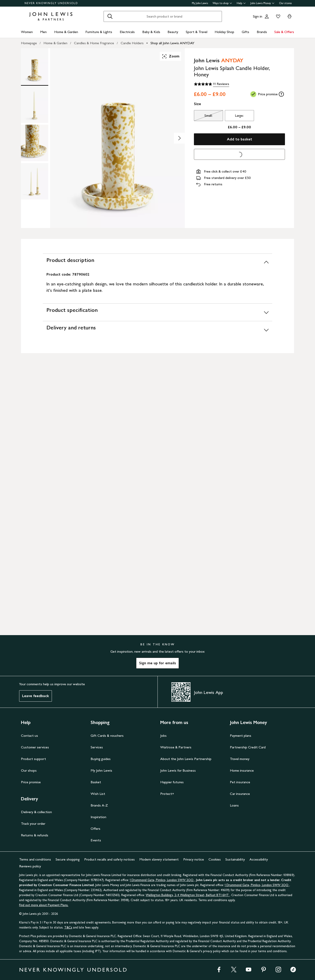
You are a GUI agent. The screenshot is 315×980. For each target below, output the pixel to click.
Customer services (35, 747)
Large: (239, 115)
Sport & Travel (197, 32)
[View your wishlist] (277, 16)
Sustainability (235, 859)
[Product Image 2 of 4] (35, 105)
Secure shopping (68, 859)
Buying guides (101, 759)
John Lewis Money (262, 3)
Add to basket (240, 139)
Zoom (170, 56)
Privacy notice (194, 859)
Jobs (163, 736)
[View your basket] (290, 16)
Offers (95, 829)
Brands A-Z (99, 805)
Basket (96, 782)
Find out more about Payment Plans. (44, 905)
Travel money (240, 759)
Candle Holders (132, 43)
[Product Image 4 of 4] (35, 181)
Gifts (245, 32)
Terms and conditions (35, 859)
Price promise (31, 782)
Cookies (215, 859)
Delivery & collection (36, 812)
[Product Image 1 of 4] (35, 66)
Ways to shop (222, 3)
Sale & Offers (284, 32)
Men (43, 32)
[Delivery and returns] (157, 330)
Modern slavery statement (159, 859)
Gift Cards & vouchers (107, 736)
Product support (33, 759)
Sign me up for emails (157, 663)
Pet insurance (240, 782)
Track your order (33, 824)
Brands (262, 32)
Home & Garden (66, 32)
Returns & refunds (35, 835)
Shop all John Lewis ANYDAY (172, 43)
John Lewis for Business (178, 770)
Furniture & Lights (99, 32)
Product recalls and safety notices (109, 859)
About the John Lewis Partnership (186, 759)
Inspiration (98, 817)
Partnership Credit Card (248, 747)
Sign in (258, 16)
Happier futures (172, 782)
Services (97, 747)
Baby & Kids (151, 32)
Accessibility (259, 859)
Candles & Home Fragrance (94, 43)
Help (241, 3)
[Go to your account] (267, 16)
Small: (203, 117)
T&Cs (68, 927)
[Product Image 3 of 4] (35, 143)
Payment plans (241, 736)
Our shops (29, 770)
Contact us (29, 736)
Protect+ (167, 794)
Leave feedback (36, 696)
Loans (234, 805)
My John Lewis (200, 3)
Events (96, 840)
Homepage (29, 43)
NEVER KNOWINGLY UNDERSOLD (51, 3)
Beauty (173, 32)
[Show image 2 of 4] (179, 138)
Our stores (285, 3)
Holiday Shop (224, 32)
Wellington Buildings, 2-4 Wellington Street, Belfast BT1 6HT (188, 895)
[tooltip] (281, 94)
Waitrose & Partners (176, 747)
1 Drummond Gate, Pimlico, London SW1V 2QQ (162, 880)
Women (27, 32)
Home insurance (242, 770)
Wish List (98, 794)
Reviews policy (30, 866)
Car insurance (240, 794)
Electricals (127, 32)
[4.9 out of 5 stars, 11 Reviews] (212, 84)
